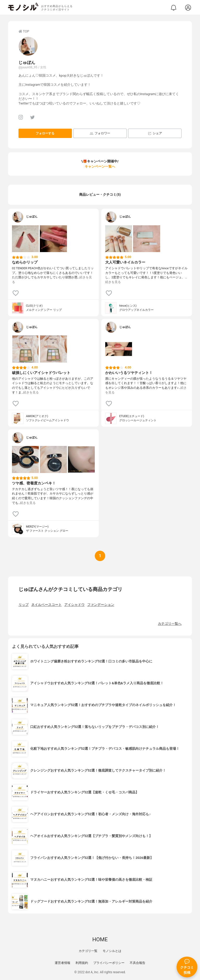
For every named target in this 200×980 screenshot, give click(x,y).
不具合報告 (137, 963)
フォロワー (100, 133)
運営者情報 (63, 963)
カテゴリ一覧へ (170, 624)
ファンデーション (101, 605)
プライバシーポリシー (109, 963)
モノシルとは (112, 951)
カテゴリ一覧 (88, 951)
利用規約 (82, 963)
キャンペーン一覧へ (100, 166)
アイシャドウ (74, 605)
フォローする (45, 133)
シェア (155, 133)
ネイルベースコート (46, 605)
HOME (100, 939)
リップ (24, 605)
